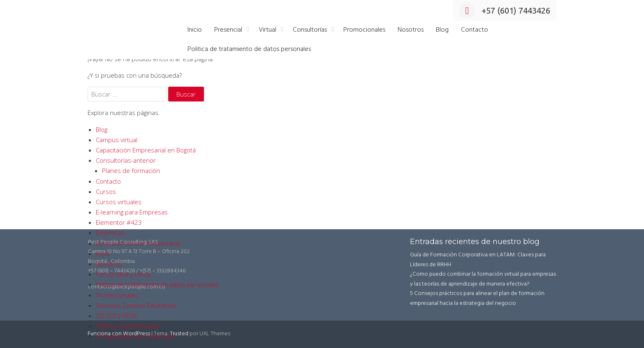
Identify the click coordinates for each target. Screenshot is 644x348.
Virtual (268, 30)
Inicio (195, 30)
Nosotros (411, 30)
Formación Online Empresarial (138, 243)
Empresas (110, 233)
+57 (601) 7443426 (505, 10)
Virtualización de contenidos (135, 336)
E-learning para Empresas (132, 212)
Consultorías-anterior (126, 160)
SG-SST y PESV (116, 316)
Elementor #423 (119, 222)
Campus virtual (117, 140)
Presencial (228, 30)
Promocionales (364, 30)
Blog (442, 30)
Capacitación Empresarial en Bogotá (146, 150)
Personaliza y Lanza (123, 274)
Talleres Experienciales (128, 326)
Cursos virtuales (119, 202)
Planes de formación (131, 171)
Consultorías (310, 30)
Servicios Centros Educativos (136, 305)
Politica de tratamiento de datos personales (249, 49)
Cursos (106, 191)
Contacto (475, 30)
